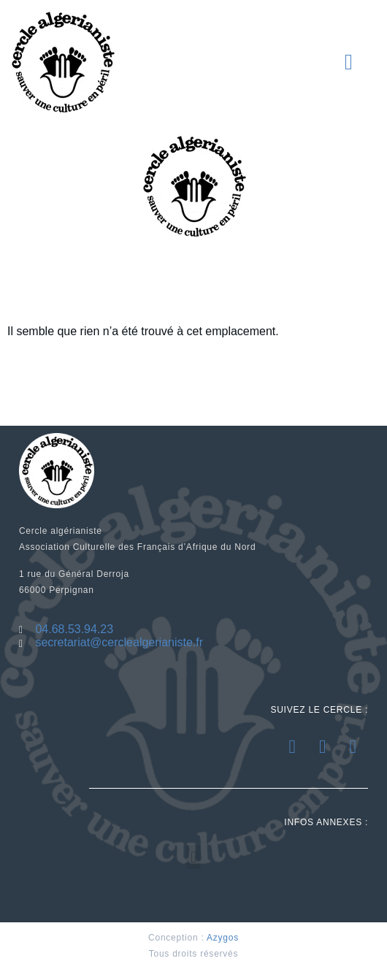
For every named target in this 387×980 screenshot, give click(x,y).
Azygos (223, 938)
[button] (349, 62)
